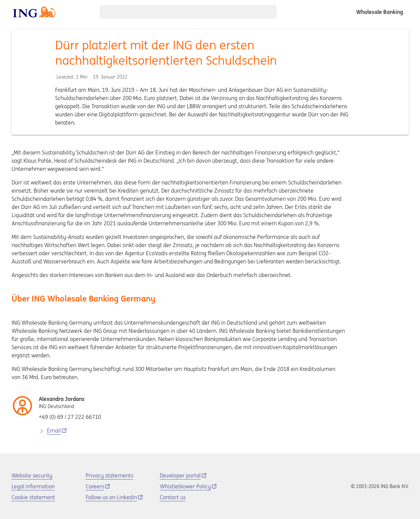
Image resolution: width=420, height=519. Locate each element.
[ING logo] (34, 12)
